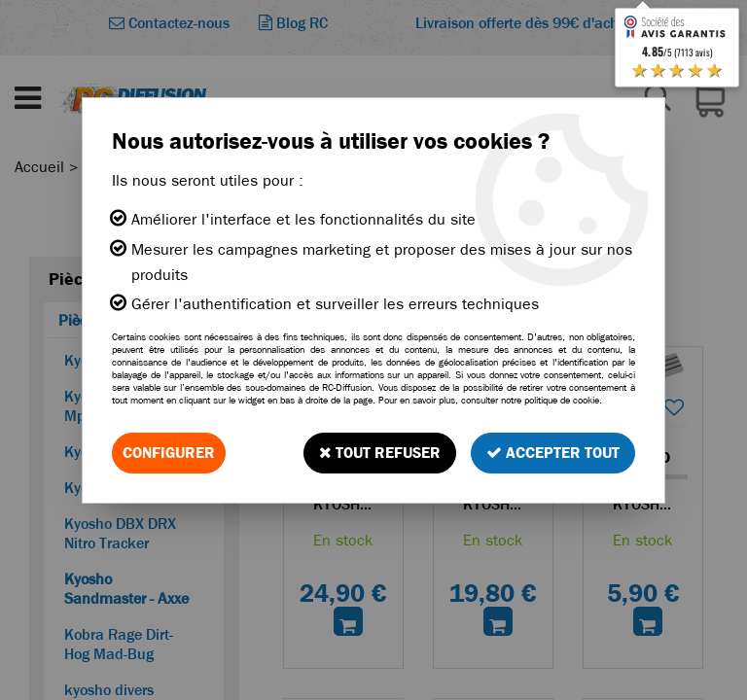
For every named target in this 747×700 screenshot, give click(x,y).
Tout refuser (380, 453)
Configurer (169, 453)
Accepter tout (553, 453)
